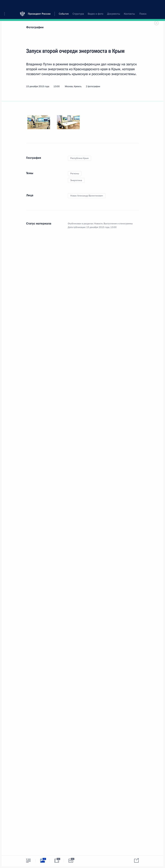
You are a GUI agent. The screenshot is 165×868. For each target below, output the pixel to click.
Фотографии (35, 27)
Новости (98, 224)
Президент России (39, 5)
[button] (6, 5)
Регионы (75, 174)
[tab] (28, 861)
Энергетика (76, 180)
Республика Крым (79, 158)
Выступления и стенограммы (118, 224)
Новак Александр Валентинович (87, 196)
